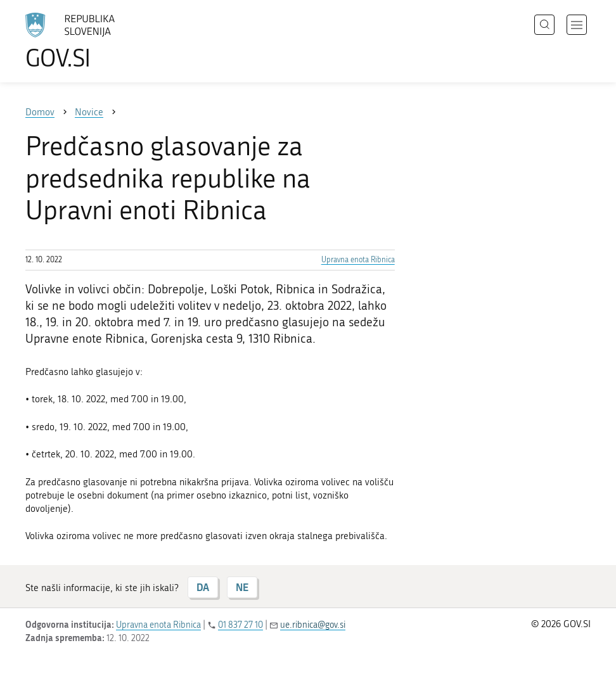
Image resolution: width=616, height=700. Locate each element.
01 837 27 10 (241, 625)
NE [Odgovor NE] (242, 587)
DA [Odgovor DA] (203, 587)
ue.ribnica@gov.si (313, 625)
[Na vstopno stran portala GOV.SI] (89, 41)
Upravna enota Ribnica (358, 260)
